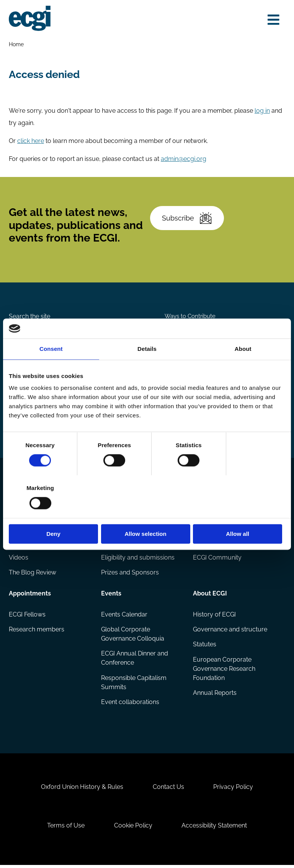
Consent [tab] (51, 370)
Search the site (29, 317)
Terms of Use (66, 828)
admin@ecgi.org (184, 159)
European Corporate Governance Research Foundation (224, 671)
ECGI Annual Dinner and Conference (135, 660)
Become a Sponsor (252, 337)
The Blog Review (33, 574)
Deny (54, 512)
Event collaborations (130, 704)
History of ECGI (214, 616)
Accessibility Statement (214, 828)
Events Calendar (124, 616)
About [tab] (243, 370)
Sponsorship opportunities (230, 544)
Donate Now (188, 337)
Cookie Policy (133, 828)
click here (31, 141)
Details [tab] (147, 370)
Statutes (205, 646)
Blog (16, 529)
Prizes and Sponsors (130, 574)
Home (16, 44)
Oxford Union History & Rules (82, 789)
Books (18, 544)
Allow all (240, 512)
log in (262, 111)
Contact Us (168, 789)
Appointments (30, 595)
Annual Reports (215, 695)
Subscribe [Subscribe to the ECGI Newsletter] (187, 219)
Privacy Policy (233, 789)
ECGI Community (217, 559)
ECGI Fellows (27, 616)
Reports (112, 529)
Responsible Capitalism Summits (134, 684)
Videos (19, 559)
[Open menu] (274, 20)
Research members (37, 631)
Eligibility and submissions (138, 559)
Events (111, 595)
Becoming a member (223, 529)
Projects (113, 544)
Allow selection (147, 512)
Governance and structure (230, 631)
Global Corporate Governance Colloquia (133, 636)
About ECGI (210, 595)
